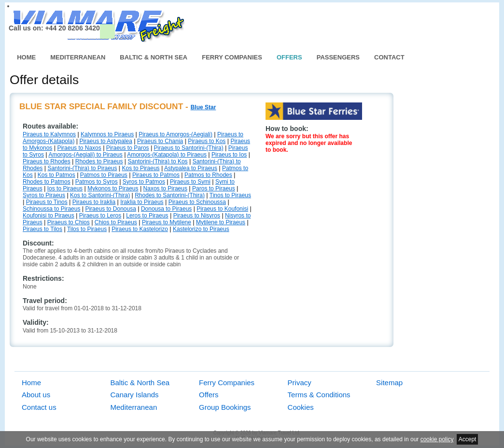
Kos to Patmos (56, 175)
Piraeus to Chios (69, 222)
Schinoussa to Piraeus (51, 209)
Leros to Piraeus (147, 216)
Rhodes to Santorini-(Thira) (170, 195)
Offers (289, 57)
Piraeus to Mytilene (167, 222)
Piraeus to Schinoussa (197, 202)
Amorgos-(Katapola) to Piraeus (167, 155)
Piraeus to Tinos (47, 202)
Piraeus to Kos (207, 141)
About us (36, 395)
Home (26, 57)
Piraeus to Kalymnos (49, 134)
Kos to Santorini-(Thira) (100, 195)
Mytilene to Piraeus (221, 222)
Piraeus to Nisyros (197, 216)
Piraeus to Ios (229, 155)
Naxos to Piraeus (165, 188)
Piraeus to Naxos (79, 148)
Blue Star (203, 107)
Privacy (300, 383)
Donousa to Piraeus (166, 209)
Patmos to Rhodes (208, 175)
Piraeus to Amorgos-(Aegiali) (175, 134)
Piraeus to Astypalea (105, 141)
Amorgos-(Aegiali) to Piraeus (85, 155)
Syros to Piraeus (44, 195)
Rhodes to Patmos (47, 182)
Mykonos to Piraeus (113, 188)
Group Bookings (225, 407)
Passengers (338, 57)
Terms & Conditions (319, 395)
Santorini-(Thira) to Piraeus (82, 168)
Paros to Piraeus (214, 188)
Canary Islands (135, 395)
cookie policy (437, 439)
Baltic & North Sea (154, 57)
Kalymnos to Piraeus (107, 134)
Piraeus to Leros (100, 216)
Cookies (301, 407)
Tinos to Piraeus (230, 195)
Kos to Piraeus (141, 168)
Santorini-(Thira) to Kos (158, 161)
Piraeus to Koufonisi (222, 209)
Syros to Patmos (144, 182)
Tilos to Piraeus (87, 229)
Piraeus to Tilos (42, 229)
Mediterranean (78, 57)
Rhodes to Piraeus (99, 161)
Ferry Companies (232, 57)
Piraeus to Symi (190, 182)
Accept (468, 439)
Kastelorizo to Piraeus (201, 229)
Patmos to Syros (97, 182)
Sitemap (389, 383)
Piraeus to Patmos (156, 175)
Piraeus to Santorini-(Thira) (189, 148)
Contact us (39, 407)
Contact (389, 57)
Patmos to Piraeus (104, 175)
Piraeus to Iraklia (94, 202)
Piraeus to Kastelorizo (140, 229)
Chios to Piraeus (116, 222)
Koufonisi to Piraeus (49, 216)
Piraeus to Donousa (110, 209)
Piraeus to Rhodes (47, 161)
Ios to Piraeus (65, 188)
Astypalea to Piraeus (191, 168)
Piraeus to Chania (160, 141)
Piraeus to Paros (128, 148)
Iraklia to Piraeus (142, 202)
